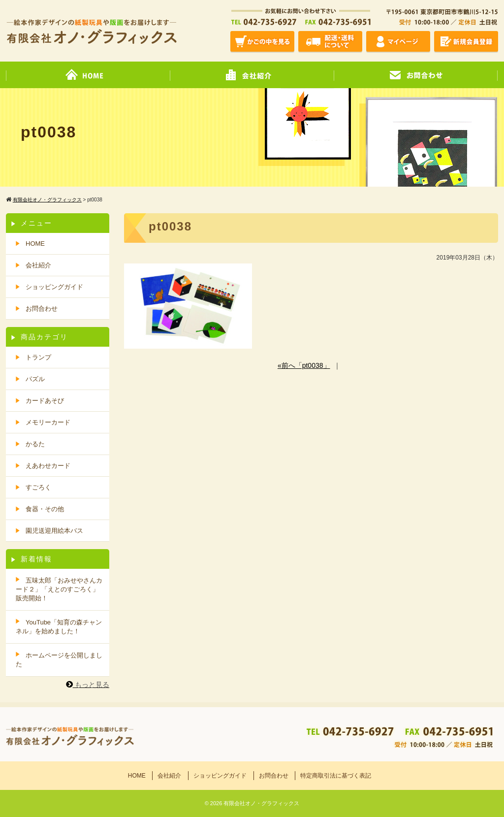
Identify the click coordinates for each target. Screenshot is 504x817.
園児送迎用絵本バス (54, 531)
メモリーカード (48, 422)
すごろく (38, 487)
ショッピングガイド (220, 776)
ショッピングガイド (54, 287)
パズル (35, 379)
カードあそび (45, 401)
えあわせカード (48, 466)
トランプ (38, 357)
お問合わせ (42, 309)
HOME (35, 244)
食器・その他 (45, 509)
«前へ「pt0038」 (304, 365)
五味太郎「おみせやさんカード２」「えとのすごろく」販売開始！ (59, 589)
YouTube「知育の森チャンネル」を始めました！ (59, 627)
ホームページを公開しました (59, 660)
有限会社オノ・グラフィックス (261, 803)
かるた (35, 444)
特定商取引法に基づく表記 (336, 776)
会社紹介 (38, 265)
